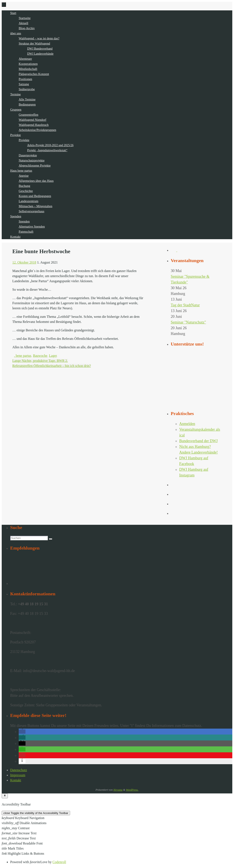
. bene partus (23, 356)
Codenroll (59, 862)
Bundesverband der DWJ (198, 441)
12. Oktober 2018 (24, 262)
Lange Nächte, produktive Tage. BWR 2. (40, 361)
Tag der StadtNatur (185, 305)
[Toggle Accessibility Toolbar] (5, 796)
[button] (22, 732)
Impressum (18, 775)
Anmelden (187, 424)
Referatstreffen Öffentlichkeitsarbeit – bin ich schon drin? (52, 366)
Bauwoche (40, 356)
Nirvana (118, 790)
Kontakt (16, 780)
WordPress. (132, 790)
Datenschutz (19, 770)
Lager (53, 356)
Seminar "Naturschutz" (188, 322)
